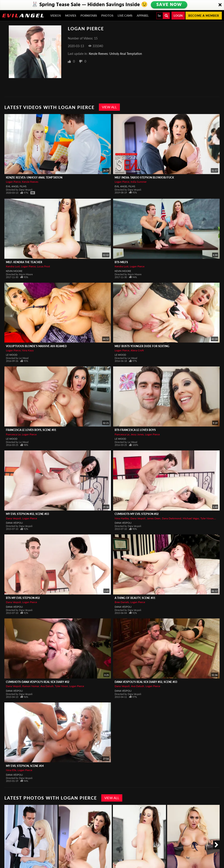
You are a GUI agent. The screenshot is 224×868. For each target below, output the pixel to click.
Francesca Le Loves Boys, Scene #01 (31, 430)
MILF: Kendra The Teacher (24, 262)
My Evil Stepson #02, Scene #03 (27, 514)
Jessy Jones (137, 434)
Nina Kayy (28, 350)
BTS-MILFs (121, 262)
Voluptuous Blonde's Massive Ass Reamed (36, 346)
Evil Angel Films (16, 186)
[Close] (220, 5)
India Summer (139, 182)
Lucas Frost (43, 266)
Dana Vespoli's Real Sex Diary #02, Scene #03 (146, 682)
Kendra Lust (13, 266)
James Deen (154, 518)
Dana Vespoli (13, 518)
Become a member (204, 16)
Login (178, 16)
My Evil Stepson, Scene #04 (25, 766)
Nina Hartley (122, 518)
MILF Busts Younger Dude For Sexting (142, 346)
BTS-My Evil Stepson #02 (23, 598)
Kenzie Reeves (30, 182)
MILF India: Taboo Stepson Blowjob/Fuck (144, 178)
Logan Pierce (13, 182)
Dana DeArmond (172, 518)
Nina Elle (11, 770)
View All (109, 107)
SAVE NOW (169, 5)
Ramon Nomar (31, 686)
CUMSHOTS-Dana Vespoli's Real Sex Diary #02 (38, 682)
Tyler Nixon (207, 518)
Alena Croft (137, 350)
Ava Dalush (47, 686)
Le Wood (12, 355)
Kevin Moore (14, 271)
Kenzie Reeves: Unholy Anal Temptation (115, 54)
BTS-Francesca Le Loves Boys (135, 430)
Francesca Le (13, 434)
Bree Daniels (122, 602)
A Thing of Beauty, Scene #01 (135, 598)
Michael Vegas (191, 518)
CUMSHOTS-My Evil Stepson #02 (137, 514)
